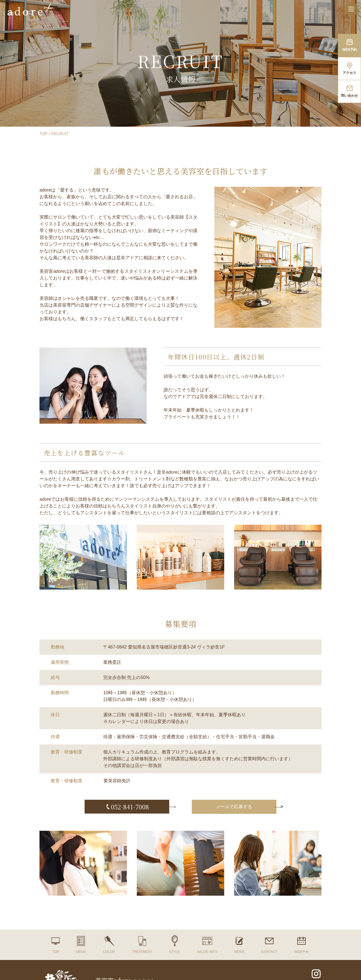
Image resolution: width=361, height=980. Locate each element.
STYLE (175, 952)
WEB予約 (302, 952)
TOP (44, 134)
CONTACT (269, 952)
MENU (81, 952)
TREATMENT (142, 952)
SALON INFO (207, 952)
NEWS (239, 952)
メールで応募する (234, 807)
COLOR (109, 952)
